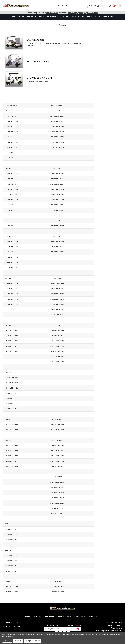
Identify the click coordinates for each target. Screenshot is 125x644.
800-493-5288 (52, 13)
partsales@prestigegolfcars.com (82, 13)
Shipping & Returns (12, 631)
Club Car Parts (64, 616)
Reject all (18, 641)
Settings (7, 641)
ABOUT (27, 616)
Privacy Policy (12, 622)
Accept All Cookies (33, 641)
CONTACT (37, 616)
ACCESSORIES (50, 616)
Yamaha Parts (94, 616)
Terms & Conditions (12, 627)
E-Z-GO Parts (79, 616)
